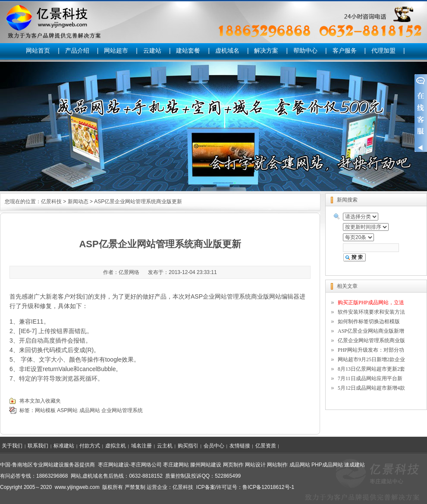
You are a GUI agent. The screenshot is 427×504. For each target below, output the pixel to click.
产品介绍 (77, 50)
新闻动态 (78, 202)
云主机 (165, 446)
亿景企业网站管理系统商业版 (371, 340)
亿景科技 (51, 202)
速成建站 (355, 465)
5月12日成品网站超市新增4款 (371, 388)
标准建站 (64, 446)
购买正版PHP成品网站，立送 (371, 302)
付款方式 (90, 446)
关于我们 (12, 446)
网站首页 (38, 50)
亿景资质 (266, 446)
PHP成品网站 (327, 465)
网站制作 (277, 465)
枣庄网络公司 (146, 465)
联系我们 (38, 446)
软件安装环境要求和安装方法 (371, 312)
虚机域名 (227, 50)
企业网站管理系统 (122, 410)
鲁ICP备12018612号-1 (268, 487)
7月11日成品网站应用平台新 (370, 378)
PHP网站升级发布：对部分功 (371, 350)
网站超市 (116, 50)
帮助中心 (305, 50)
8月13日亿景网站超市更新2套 (371, 369)
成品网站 (90, 410)
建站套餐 (188, 50)
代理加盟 (383, 50)
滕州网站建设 (206, 465)
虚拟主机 (116, 446)
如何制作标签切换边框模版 (369, 321)
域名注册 (141, 446)
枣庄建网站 (176, 465)
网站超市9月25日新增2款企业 (371, 359)
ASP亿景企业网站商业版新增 (371, 331)
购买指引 (188, 446)
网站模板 (45, 410)
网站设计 (255, 465)
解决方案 (266, 50)
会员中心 (214, 446)
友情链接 (240, 446)
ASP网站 (67, 410)
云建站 (152, 50)
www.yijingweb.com (77, 487)
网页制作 (233, 465)
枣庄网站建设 (113, 465)
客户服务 (345, 50)
